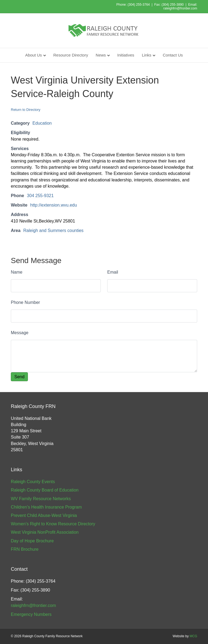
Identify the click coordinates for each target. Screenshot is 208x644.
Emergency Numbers (31, 614)
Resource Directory (71, 55)
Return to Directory (26, 110)
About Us (34, 55)
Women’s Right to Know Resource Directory (53, 524)
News (101, 55)
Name (17, 272)
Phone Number (25, 302)
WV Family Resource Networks (41, 499)
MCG (193, 636)
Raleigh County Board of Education (45, 490)
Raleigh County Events (33, 482)
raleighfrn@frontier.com (180, 8)
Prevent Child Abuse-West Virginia (44, 515)
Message (20, 333)
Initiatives (126, 55)
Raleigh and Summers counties (53, 230)
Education (42, 123)
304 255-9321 (40, 196)
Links (147, 55)
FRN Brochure (25, 549)
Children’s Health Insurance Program (46, 507)
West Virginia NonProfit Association (45, 532)
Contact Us (173, 55)
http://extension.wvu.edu (54, 205)
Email (113, 272)
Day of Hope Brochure (32, 541)
